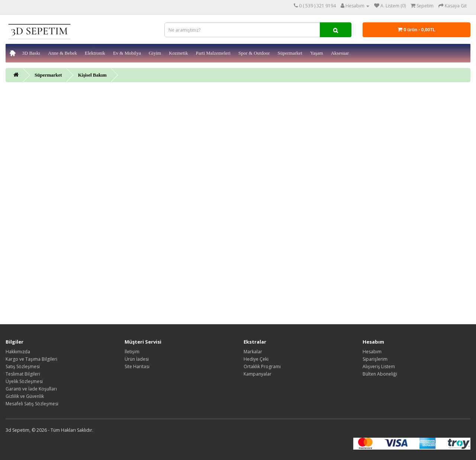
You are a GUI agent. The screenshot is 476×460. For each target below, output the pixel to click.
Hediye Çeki (256, 359)
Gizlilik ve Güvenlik (25, 396)
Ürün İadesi (137, 359)
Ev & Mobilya (127, 53)
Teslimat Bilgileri (23, 374)
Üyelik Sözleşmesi (24, 381)
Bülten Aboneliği (380, 374)
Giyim (155, 53)
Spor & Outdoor (254, 53)
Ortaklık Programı (262, 366)
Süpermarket (290, 53)
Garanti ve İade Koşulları (31, 389)
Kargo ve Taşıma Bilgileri (31, 359)
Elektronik (95, 53)
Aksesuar (340, 53)
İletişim (132, 352)
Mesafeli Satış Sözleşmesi (32, 404)
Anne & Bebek (62, 53)
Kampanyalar (258, 374)
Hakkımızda (18, 352)
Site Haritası (137, 366)
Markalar (253, 352)
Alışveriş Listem (379, 366)
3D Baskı (31, 53)
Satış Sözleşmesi (23, 366)
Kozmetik (178, 53)
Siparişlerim (375, 359)
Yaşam (317, 53)
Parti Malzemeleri (213, 53)
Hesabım (372, 352)
